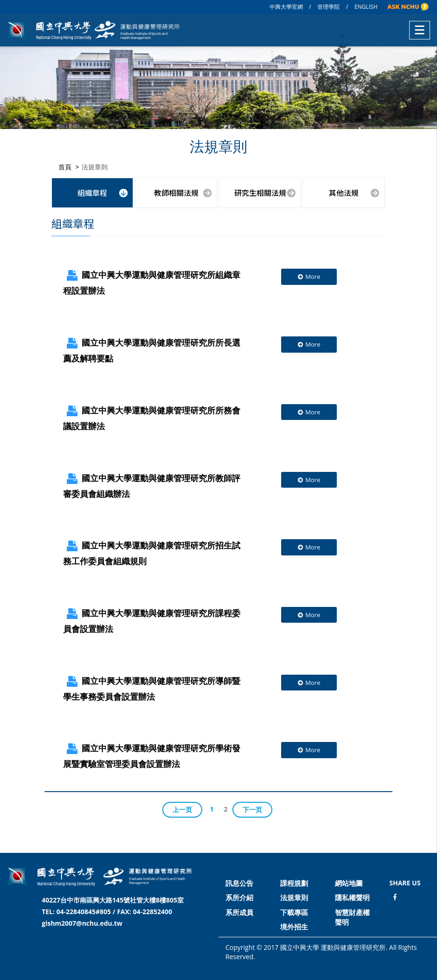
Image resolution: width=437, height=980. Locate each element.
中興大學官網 (286, 7)
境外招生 (294, 927)
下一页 (252, 809)
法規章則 (294, 897)
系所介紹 (239, 897)
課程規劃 (294, 883)
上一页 (182, 809)
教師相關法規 (176, 192)
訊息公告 (239, 883)
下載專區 (294, 912)
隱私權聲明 (352, 897)
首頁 (65, 166)
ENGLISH (366, 7)
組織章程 (92, 192)
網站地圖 (349, 883)
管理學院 (328, 7)
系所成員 (239, 912)
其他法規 (344, 192)
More (309, 276)
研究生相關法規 (260, 192)
